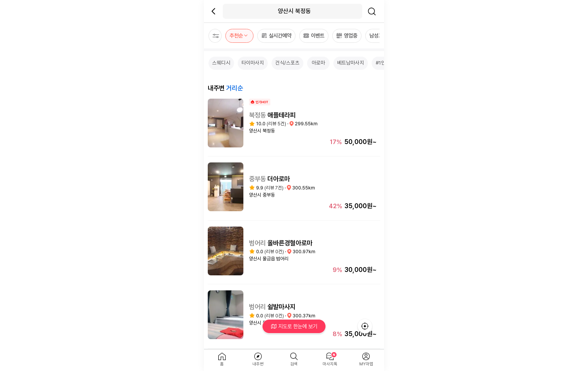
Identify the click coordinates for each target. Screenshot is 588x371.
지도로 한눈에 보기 (294, 326)
